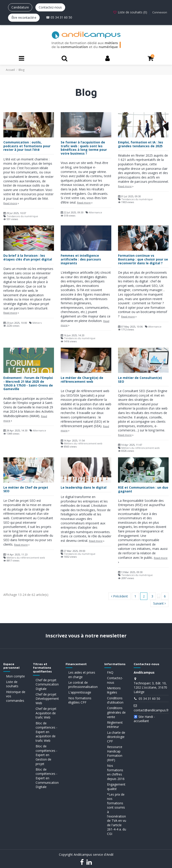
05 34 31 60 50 (149, 699)
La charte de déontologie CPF (116, 737)
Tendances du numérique (22, 216)
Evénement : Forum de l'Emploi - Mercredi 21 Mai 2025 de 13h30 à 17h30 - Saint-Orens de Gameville (28, 383)
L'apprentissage (80, 692)
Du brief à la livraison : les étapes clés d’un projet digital (28, 257)
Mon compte (15, 676)
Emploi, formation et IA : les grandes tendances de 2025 (141, 144)
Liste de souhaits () (130, 12)
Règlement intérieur (115, 725)
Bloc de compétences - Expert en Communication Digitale (47, 778)
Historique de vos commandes (16, 696)
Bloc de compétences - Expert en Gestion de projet (46, 755)
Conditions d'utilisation (115, 700)
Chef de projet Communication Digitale (47, 684)
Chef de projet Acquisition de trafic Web (46, 713)
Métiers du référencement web (83, 443)
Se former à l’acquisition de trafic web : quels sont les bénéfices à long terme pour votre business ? (84, 148)
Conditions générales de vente (116, 712)
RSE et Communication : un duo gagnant (143, 489)
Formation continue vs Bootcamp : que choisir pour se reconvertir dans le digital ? (143, 259)
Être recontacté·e (24, 18)
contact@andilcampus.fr (151, 710)
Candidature (20, 7)
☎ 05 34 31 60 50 (59, 17)
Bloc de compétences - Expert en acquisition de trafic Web (46, 732)
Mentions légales (114, 690)
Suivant (159, 603)
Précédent (119, 596)
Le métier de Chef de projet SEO (26, 489)
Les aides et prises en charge (82, 675)
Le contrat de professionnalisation (83, 685)
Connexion (160, 12)
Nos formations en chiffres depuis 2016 (116, 772)
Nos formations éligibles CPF (80, 700)
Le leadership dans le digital (84, 487)
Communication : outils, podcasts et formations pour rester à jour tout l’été (27, 146)
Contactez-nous (50, 7)
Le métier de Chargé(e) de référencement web (82, 380)
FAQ (110, 672)
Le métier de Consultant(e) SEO (140, 380)
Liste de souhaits (12, 684)
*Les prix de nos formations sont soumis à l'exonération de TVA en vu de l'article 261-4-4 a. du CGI (117, 814)
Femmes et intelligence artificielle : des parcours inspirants (81, 259)
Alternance (96, 212)
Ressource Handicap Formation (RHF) (115, 753)
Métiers (37, 323)
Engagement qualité (116, 787)
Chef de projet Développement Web (47, 699)
